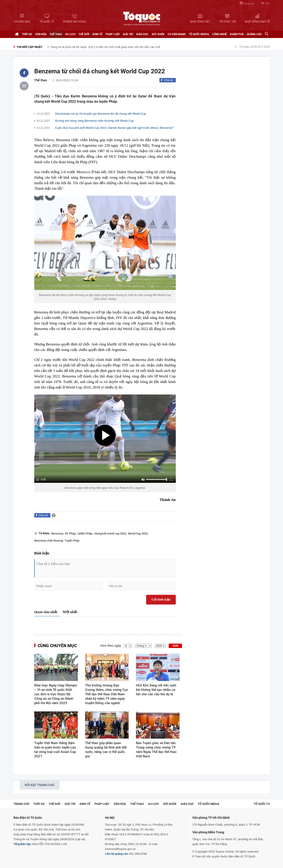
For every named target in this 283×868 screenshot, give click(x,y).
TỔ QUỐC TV (262, 804)
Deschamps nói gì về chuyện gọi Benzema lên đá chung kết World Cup (101, 114)
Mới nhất (70, 612)
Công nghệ (220, 34)
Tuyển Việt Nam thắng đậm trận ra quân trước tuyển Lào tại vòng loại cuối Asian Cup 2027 (55, 750)
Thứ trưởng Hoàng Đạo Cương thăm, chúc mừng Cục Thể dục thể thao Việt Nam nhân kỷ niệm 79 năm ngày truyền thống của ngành (107, 694)
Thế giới (84, 34)
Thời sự (27, 34)
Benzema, (58, 533)
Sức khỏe (158, 34)
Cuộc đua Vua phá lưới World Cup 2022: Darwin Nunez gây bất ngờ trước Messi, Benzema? (114, 128)
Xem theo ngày (111, 646)
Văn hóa (41, 34)
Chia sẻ (168, 80)
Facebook (247, 3)
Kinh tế (97, 34)
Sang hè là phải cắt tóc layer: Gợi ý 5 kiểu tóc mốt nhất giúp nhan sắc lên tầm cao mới (105, 47)
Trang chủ (21, 804)
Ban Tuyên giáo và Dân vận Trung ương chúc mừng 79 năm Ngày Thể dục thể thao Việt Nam (156, 750)
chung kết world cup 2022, (110, 533)
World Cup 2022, (138, 533)
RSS (266, 3)
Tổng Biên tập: (22, 844)
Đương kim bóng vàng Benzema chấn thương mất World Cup (95, 121)
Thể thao (56, 34)
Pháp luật (113, 34)
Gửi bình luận (161, 600)
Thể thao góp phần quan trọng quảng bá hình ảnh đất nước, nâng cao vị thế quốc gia (106, 750)
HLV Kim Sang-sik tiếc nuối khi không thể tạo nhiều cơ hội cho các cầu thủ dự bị (156, 690)
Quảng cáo (254, 34)
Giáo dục (142, 34)
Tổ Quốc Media (199, 34)
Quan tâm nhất (46, 612)
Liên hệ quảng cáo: (117, 854)
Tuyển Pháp (72, 541)
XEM (175, 646)
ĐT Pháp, (71, 533)
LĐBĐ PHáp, (85, 533)
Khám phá (237, 34)
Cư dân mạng (177, 34)
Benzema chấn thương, (49, 541)
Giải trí (128, 34)
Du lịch (70, 34)
